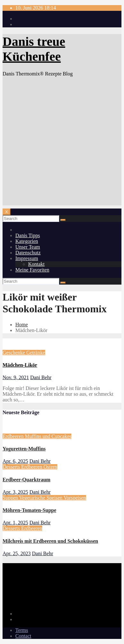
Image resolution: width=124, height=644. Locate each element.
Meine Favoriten (32, 270)
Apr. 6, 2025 (15, 461)
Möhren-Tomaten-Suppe (29, 510)
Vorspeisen (75, 498)
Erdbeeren (14, 436)
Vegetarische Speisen (41, 498)
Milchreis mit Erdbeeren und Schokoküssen (50, 541)
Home (22, 325)
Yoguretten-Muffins (24, 449)
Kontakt (36, 264)
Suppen (11, 498)
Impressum (27, 258)
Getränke (36, 353)
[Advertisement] (62, 144)
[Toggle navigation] (7, 212)
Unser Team (28, 247)
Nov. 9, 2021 (16, 377)
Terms (22, 630)
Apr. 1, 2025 (15, 523)
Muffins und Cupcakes (48, 436)
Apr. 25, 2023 (17, 553)
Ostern (50, 467)
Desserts (12, 467)
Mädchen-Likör (20, 365)
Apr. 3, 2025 (15, 492)
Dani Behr (41, 377)
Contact (23, 636)
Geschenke (14, 353)
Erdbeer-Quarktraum (27, 480)
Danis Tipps (28, 235)
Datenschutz (28, 253)
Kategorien (27, 241)
